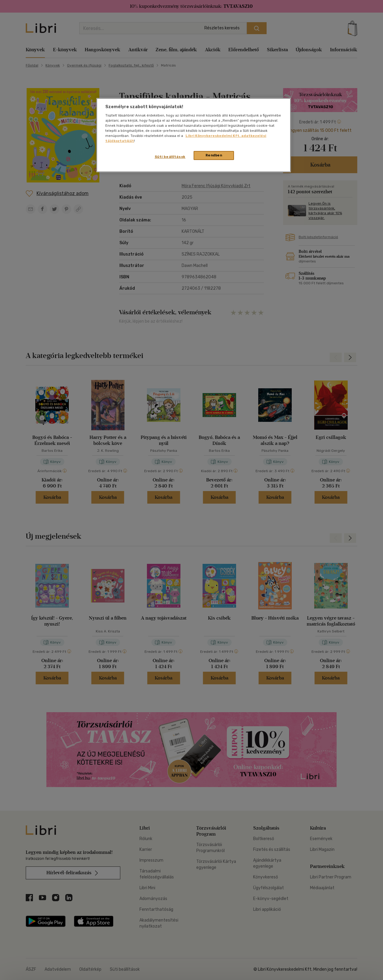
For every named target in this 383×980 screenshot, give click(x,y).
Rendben (214, 155)
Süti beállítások (170, 157)
